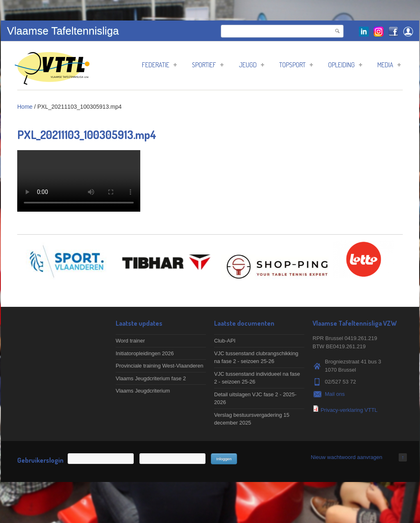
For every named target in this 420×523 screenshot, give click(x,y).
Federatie (159, 65)
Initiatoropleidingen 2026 (145, 353)
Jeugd (251, 65)
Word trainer (130, 341)
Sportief (208, 65)
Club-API (225, 341)
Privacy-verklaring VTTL (349, 410)
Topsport (296, 65)
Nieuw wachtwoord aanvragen (347, 457)
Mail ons (335, 394)
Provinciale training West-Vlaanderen (160, 366)
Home (25, 107)
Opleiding (345, 65)
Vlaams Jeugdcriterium (143, 391)
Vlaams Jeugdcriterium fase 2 (151, 378)
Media (389, 65)
